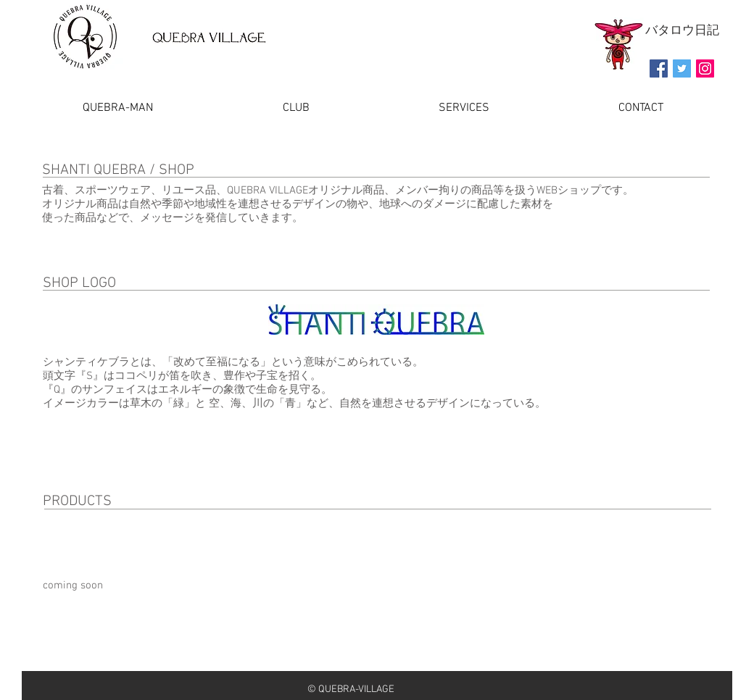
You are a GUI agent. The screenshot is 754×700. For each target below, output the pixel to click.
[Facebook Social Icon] (659, 68)
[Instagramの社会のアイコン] (705, 68)
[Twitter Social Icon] (682, 68)
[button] (464, 108)
